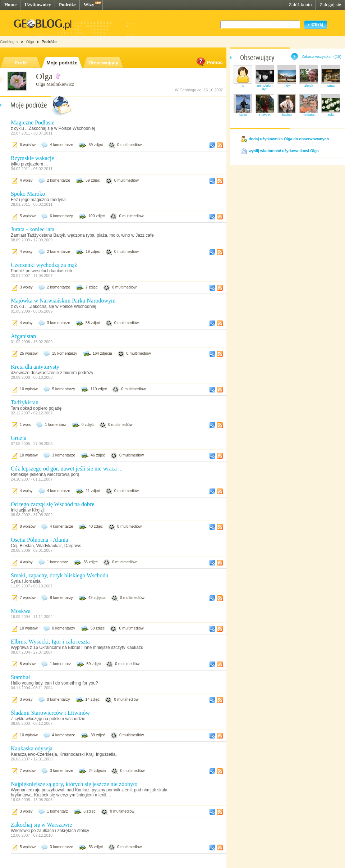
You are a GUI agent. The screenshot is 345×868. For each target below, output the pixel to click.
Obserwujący (103, 63)
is (243, 86)
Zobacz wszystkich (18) (321, 56)
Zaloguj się (330, 4)
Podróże (67, 4)
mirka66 (309, 115)
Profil (20, 63)
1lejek (309, 86)
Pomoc (209, 62)
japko (243, 115)
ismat (331, 86)
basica (287, 115)
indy (287, 86)
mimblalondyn (265, 87)
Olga (30, 42)
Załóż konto (300, 4)
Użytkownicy (38, 4)
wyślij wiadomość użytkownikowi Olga (284, 151)
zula (330, 115)
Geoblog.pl (9, 42)
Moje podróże (62, 63)
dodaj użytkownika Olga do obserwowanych (289, 139)
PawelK (265, 115)
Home (10, 4)
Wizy (89, 4)
